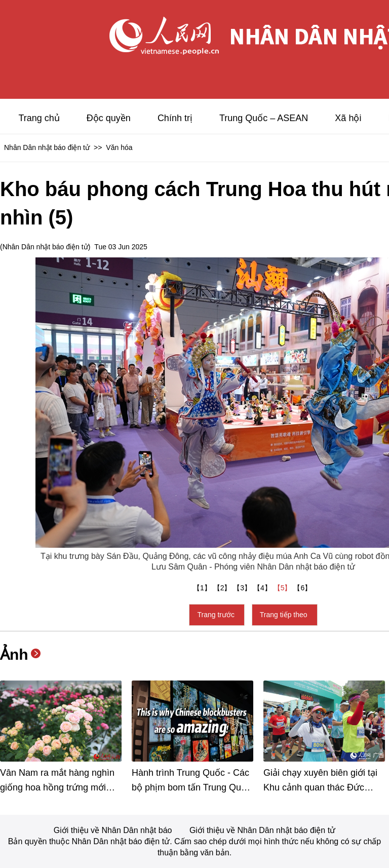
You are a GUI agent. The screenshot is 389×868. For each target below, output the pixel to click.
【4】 (263, 588)
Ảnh (14, 654)
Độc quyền (109, 118)
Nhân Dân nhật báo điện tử (47, 147)
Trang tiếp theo (285, 615)
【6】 (303, 588)
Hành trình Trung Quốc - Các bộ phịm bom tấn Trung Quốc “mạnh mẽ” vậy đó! (191, 787)
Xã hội (348, 118)
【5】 (284, 588)
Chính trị (175, 118)
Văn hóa (119, 147)
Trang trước (217, 615)
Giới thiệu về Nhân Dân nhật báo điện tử (262, 830)
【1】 (203, 588)
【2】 (223, 588)
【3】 (243, 588)
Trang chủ (39, 118)
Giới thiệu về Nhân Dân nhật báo (114, 830)
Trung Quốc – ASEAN (264, 118)
